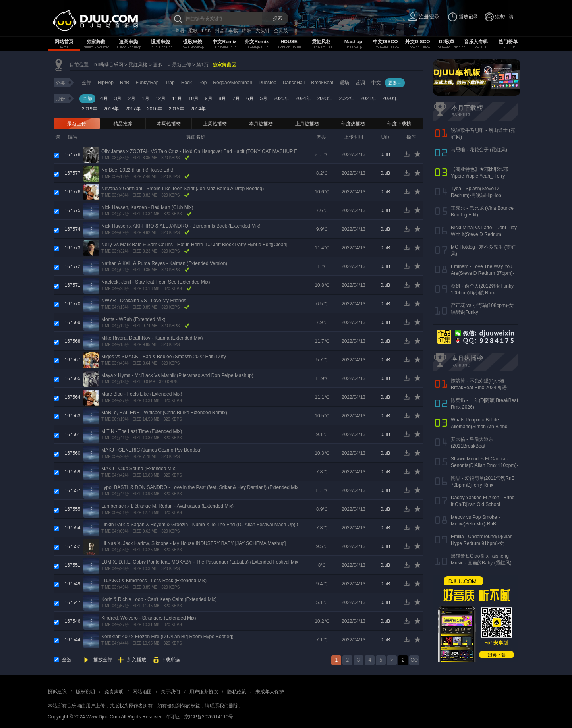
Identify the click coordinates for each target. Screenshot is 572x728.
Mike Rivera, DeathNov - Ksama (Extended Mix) (152, 338)
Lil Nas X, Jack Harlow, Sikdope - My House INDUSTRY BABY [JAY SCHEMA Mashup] (193, 543)
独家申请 (504, 17)
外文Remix (257, 42)
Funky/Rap (147, 83)
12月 (161, 98)
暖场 (344, 83)
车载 (233, 31)
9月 (209, 98)
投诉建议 (57, 692)
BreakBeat (322, 83)
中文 (376, 83)
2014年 (198, 109)
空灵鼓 (281, 31)
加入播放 (137, 660)
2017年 (133, 109)
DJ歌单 (447, 42)
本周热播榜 (169, 124)
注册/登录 (429, 17)
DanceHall (294, 83)
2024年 (303, 98)
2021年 (368, 98)
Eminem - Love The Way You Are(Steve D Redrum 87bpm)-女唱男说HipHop (482, 273)
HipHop (106, 83)
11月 (177, 98)
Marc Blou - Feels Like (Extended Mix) (142, 394)
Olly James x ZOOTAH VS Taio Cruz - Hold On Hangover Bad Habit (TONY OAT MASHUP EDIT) (204, 151)
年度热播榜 (353, 124)
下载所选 (170, 660)
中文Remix (224, 42)
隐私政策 (237, 692)
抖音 (220, 31)
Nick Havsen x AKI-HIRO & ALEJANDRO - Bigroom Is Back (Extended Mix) (181, 226)
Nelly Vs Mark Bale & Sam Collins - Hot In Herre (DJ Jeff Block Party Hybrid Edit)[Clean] (194, 245)
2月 (132, 98)
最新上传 (182, 65)
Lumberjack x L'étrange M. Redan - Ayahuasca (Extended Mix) (167, 506)
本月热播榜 (261, 124)
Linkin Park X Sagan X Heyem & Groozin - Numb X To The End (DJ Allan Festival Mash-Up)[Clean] (206, 525)
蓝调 (360, 83)
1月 (146, 98)
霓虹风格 (321, 42)
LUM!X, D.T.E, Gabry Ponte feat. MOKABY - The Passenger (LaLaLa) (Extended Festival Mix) (201, 562)
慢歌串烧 (193, 42)
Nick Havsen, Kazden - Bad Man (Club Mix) (147, 207)
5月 (264, 98)
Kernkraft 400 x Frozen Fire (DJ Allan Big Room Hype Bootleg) (167, 637)
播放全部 (103, 660)
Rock (186, 83)
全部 (87, 83)
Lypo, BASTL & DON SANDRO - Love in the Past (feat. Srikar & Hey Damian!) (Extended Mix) (201, 487)
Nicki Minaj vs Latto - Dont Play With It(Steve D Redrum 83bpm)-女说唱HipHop (484, 234)
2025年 (281, 98)
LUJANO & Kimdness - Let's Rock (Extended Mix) (154, 581)
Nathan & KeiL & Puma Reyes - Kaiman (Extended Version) (164, 263)
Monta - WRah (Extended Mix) (133, 319)
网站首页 (64, 42)
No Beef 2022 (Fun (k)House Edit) (137, 170)
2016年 (155, 109)
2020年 (390, 98)
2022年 (347, 98)
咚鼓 (247, 31)
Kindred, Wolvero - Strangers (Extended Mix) (149, 618)
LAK (206, 31)
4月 (104, 98)
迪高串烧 (128, 42)
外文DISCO (417, 42)
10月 (193, 98)
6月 (250, 98)
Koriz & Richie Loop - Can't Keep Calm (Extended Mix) (159, 599)
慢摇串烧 (160, 42)
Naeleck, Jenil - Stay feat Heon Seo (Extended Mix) (156, 282)
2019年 (90, 109)
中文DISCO (385, 42)
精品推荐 (123, 124)
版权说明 (85, 692)
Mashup (353, 42)
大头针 (263, 31)
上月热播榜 (307, 124)
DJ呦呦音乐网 (108, 65)
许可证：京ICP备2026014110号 (199, 717)
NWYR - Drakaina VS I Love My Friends (144, 301)
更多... (160, 65)
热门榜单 (508, 42)
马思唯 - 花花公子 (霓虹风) (479, 150)
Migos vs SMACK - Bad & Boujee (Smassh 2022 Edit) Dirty (164, 357)
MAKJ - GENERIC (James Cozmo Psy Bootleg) (152, 450)
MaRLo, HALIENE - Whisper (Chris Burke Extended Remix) (164, 413)
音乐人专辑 (476, 42)
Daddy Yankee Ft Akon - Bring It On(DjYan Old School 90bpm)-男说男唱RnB (483, 504)
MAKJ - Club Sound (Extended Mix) (139, 469)
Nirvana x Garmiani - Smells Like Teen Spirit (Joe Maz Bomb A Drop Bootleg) (183, 189)
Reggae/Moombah (233, 83)
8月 (223, 98)
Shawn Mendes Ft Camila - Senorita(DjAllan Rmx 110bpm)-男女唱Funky (484, 465)
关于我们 (170, 692)
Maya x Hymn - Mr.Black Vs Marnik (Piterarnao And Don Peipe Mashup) (177, 375)
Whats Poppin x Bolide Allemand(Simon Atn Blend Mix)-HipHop (479, 427)
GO (414, 660)
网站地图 (142, 692)
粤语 (180, 31)
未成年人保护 (270, 692)
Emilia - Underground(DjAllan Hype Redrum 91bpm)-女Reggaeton (482, 543)
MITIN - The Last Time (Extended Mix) (142, 431)
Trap (170, 83)
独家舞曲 (96, 42)
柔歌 (193, 31)
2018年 (111, 109)
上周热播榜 (215, 124)
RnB (125, 83)
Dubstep (268, 83)
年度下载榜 (399, 124)
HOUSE (289, 42)
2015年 (177, 109)
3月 (118, 98)
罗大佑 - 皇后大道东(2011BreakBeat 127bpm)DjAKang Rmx (475, 446)
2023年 (325, 98)
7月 (236, 98)
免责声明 (114, 692)
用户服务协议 (204, 692)
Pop (202, 83)
